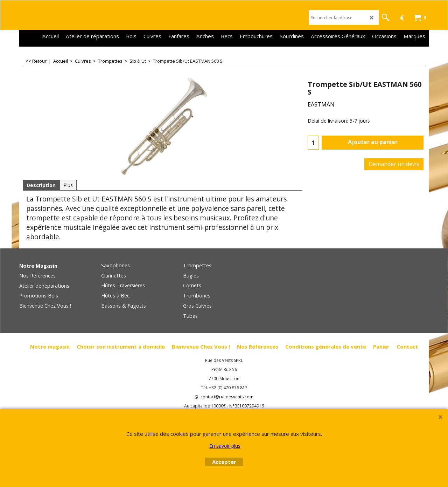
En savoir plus (225, 446)
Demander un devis (394, 164)
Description (41, 185)
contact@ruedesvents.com (227, 397)
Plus (68, 185)
